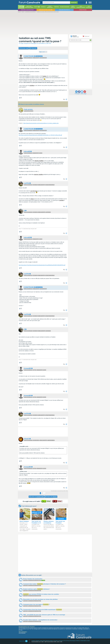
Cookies (88, 641)
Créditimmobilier (50, 7)
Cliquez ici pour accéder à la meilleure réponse (32, 104)
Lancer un (36, 497)
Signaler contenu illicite (41, 641)
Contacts (33, 641)
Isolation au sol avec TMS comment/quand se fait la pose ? (40, 40)
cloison (32, 199)
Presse (68, 641)
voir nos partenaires (22, 633)
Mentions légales (50, 641)
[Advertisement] (55, 23)
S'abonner (86, 36)
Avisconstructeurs (81, 7)
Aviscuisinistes (89, 7)
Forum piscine (83, 10)
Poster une (51, 497)
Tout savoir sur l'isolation (60, 522)
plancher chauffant (39, 161)
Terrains (56, 7)
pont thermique (34, 191)
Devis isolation (24, 521)
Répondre (33, 48)
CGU (65, 641)
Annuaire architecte (64, 10)
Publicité (77, 641)
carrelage (61, 200)
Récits (29, 7)
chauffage (32, 85)
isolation (44, 76)
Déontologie (72, 641)
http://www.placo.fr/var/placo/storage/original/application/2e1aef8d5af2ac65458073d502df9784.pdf (42, 265)
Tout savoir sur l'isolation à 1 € (36, 522)
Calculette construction (58, 641)
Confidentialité (83, 641)
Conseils (43, 7)
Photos (36, 7)
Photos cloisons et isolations (49, 522)
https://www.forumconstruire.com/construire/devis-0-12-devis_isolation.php (41, 123)
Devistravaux (73, 7)
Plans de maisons (65, 7)
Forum (21, 7)
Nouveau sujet (24, 48)
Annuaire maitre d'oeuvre (46, 10)
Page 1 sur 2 (42, 52)
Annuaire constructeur (27, 10)
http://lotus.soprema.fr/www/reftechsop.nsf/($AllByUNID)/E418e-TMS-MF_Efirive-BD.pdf (40, 135)
